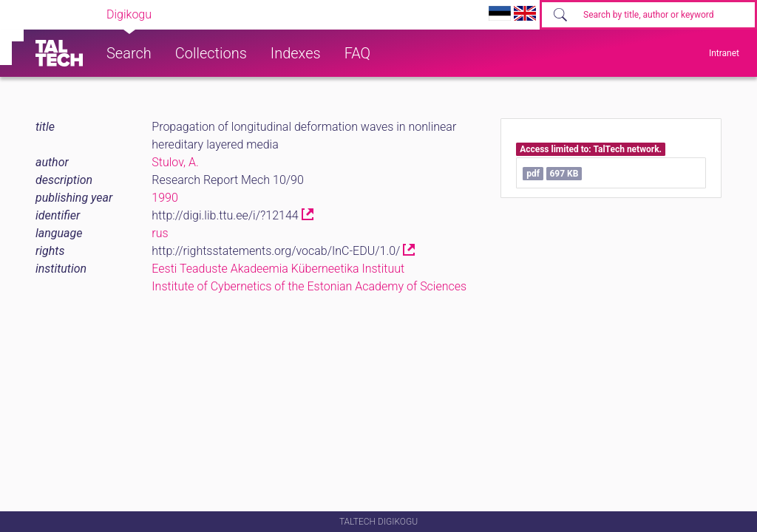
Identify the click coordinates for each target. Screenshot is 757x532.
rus (160, 233)
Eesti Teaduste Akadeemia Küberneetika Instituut (278, 269)
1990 (165, 198)
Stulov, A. (175, 162)
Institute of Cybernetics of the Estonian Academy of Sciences (309, 286)
